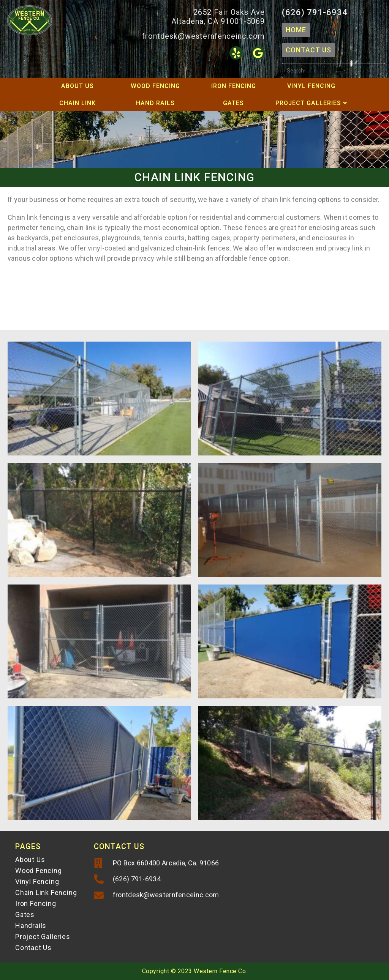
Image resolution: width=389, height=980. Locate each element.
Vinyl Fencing (311, 86)
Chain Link (77, 103)
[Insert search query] (334, 71)
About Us (77, 86)
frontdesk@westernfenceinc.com (203, 36)
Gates (233, 103)
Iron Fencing (234, 86)
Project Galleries (311, 103)
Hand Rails (155, 103)
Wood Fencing (155, 86)
